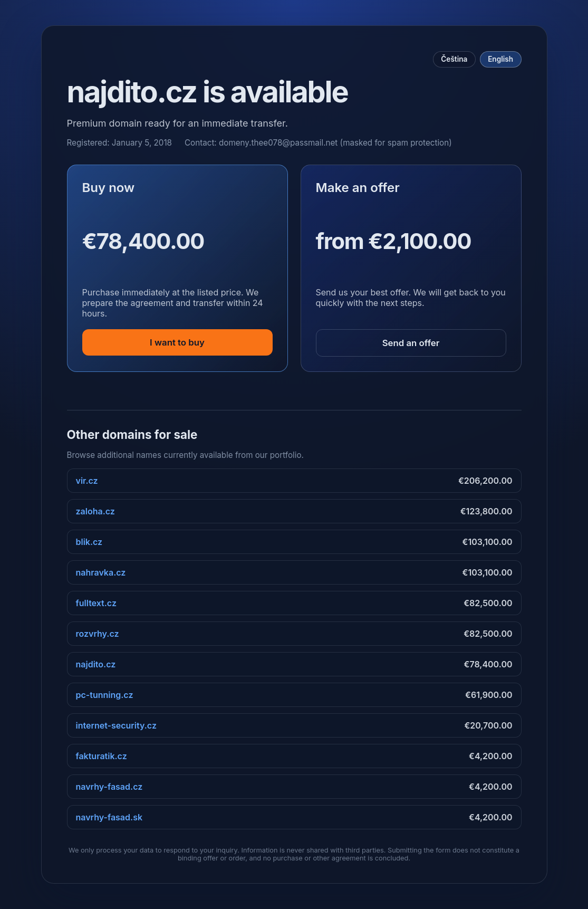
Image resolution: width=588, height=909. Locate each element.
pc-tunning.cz (105, 695)
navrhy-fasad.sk (109, 817)
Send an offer (411, 343)
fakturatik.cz (102, 756)
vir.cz (87, 481)
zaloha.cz (95, 511)
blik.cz (89, 542)
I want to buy (177, 342)
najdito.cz (96, 664)
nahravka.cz (101, 572)
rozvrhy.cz (98, 634)
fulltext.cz (96, 603)
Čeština (454, 59)
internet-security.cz (116, 725)
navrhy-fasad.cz (109, 787)
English (500, 59)
